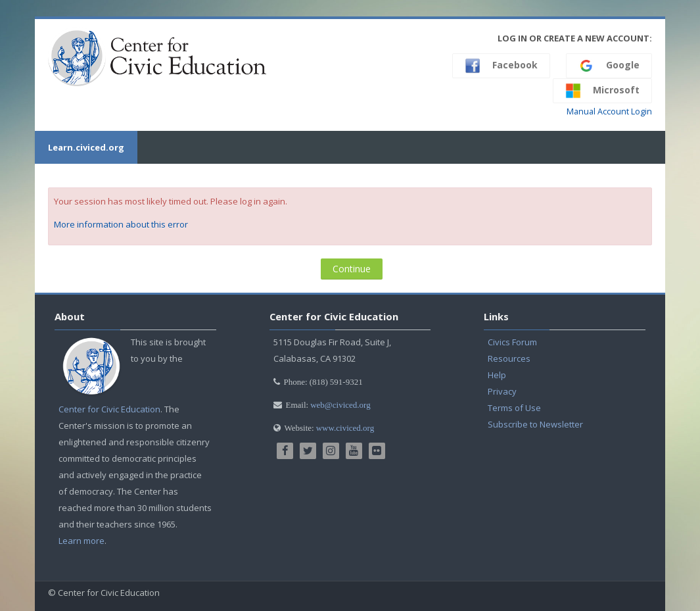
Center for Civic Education (109, 409)
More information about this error (121, 224)
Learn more (82, 541)
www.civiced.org (345, 428)
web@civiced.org (340, 405)
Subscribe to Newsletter (535, 424)
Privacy (502, 391)
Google (609, 66)
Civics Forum (512, 342)
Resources (509, 358)
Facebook (501, 66)
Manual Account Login (609, 111)
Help (497, 375)
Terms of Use (514, 408)
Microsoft (602, 91)
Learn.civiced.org (86, 147)
